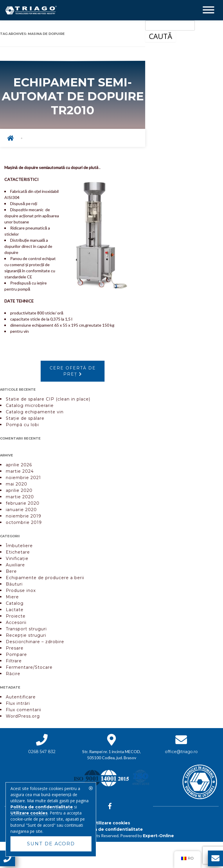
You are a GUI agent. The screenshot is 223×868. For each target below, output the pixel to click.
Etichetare (18, 552)
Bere (11, 571)
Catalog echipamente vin (35, 412)
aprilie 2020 (19, 490)
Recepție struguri (26, 635)
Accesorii (16, 622)
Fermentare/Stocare (29, 667)
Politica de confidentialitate (112, 829)
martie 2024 (20, 471)
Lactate (15, 610)
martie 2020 (20, 497)
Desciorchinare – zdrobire (35, 642)
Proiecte (16, 616)
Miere (12, 597)
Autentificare (21, 697)
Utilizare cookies (111, 823)
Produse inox (21, 590)
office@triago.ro (181, 752)
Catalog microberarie (30, 405)
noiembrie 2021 (23, 478)
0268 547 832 (42, 752)
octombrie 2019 (24, 522)
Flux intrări (18, 703)
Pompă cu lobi (22, 425)
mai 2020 (17, 484)
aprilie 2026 (19, 465)
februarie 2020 (23, 503)
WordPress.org (23, 716)
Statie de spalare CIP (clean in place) (48, 399)
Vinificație (17, 558)
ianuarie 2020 (21, 510)
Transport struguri (26, 629)
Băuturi (14, 584)
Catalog (15, 603)
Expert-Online (158, 836)
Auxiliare (15, 565)
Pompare (16, 654)
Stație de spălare (25, 418)
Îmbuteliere (19, 546)
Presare (15, 648)
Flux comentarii (24, 710)
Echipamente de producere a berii (45, 578)
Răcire (13, 674)
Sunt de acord (51, 844)
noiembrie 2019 (24, 516)
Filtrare (14, 661)
